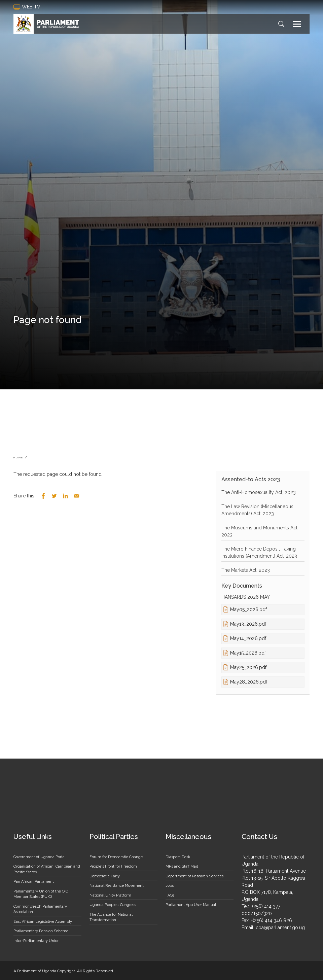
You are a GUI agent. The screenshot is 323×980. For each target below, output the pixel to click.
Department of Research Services (194, 876)
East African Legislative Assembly (43, 922)
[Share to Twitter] (54, 496)
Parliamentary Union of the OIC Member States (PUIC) (41, 894)
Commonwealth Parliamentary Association (40, 909)
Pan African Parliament (34, 882)
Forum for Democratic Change (116, 857)
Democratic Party (105, 876)
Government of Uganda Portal (40, 857)
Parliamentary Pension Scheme (41, 931)
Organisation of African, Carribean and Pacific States (47, 869)
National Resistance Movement (117, 886)
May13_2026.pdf (248, 624)
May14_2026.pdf (248, 638)
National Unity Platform (110, 895)
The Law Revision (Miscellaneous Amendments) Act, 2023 (257, 510)
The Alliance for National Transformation (111, 917)
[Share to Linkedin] (65, 496)
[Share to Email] (77, 496)
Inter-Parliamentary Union (37, 941)
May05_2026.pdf (248, 609)
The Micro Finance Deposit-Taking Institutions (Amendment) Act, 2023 (259, 552)
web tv (28, 7)
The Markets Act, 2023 (246, 570)
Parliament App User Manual (191, 905)
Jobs (170, 886)
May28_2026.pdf (249, 682)
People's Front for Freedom (113, 866)
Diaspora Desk (178, 857)
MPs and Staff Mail (182, 866)
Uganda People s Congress (113, 905)
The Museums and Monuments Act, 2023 (260, 531)
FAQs (170, 895)
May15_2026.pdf (248, 653)
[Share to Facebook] (43, 496)
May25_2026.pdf (248, 667)
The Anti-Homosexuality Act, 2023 (259, 492)
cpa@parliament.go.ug (280, 928)
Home (18, 457)
